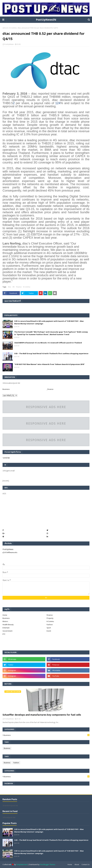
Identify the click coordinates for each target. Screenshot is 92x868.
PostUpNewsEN (46, 20)
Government (7, 631)
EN (14, 287)
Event (49, 631)
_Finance (50, 389)
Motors (5, 621)
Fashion (50, 625)
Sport (49, 628)
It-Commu (13, 28)
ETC (4, 634)
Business (6, 389)
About (77, 865)
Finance (19, 287)
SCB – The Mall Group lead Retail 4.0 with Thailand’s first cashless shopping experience (51, 353)
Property (50, 618)
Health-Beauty (8, 625)
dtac (9, 287)
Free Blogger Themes (47, 865)
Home (5, 615)
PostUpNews (9, 44)
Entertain (6, 628)
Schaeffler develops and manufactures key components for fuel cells (42, 715)
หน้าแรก (5, 28)
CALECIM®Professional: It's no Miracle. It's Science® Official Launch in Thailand (48, 343)
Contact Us (86, 865)
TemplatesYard (22, 865)
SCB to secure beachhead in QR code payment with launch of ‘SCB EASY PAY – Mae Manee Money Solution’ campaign (49, 322)
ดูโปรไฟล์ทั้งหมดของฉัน (10, 552)
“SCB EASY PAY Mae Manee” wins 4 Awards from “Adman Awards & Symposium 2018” (49, 364)
